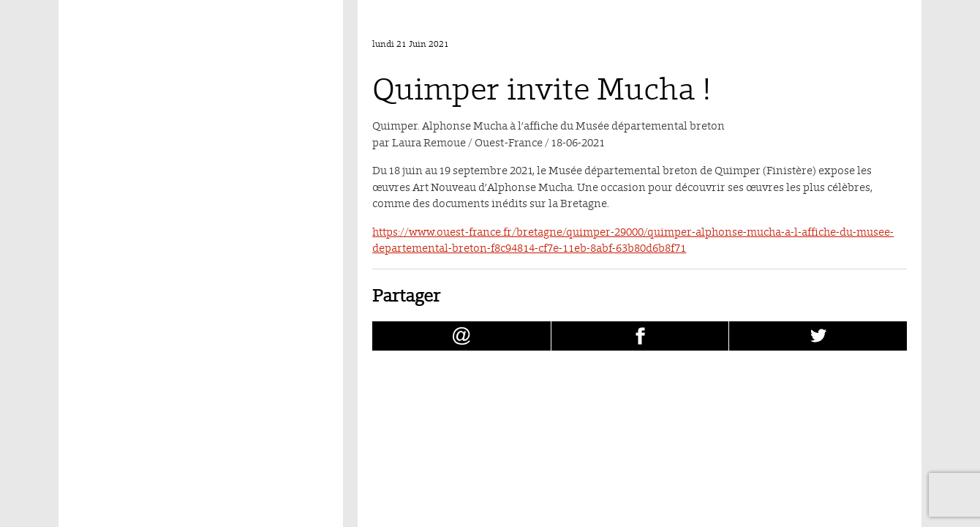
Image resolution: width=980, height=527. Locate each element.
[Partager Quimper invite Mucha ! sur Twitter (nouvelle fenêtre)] (818, 336)
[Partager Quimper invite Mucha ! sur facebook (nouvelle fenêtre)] (640, 336)
